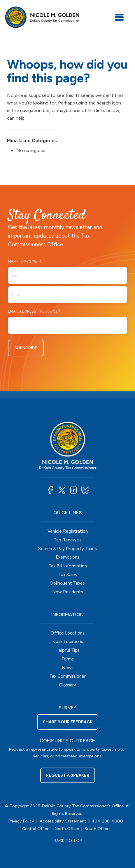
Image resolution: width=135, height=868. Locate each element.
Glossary (67, 685)
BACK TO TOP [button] (68, 841)
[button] (50, 490)
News (68, 668)
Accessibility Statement (63, 821)
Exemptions (67, 557)
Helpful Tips (67, 650)
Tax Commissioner (67, 676)
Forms (68, 659)
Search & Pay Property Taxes (67, 549)
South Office (97, 829)
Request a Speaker (68, 775)
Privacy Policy (21, 821)
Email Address (34, 312)
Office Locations (67, 633)
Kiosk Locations (68, 642)
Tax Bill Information (68, 566)
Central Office (36, 829)
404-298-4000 (107, 821)
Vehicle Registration (68, 531)
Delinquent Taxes (67, 583)
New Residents (68, 592)
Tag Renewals (68, 540)
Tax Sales (68, 575)
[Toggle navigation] (119, 17)
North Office (67, 829)
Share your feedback (68, 722)
